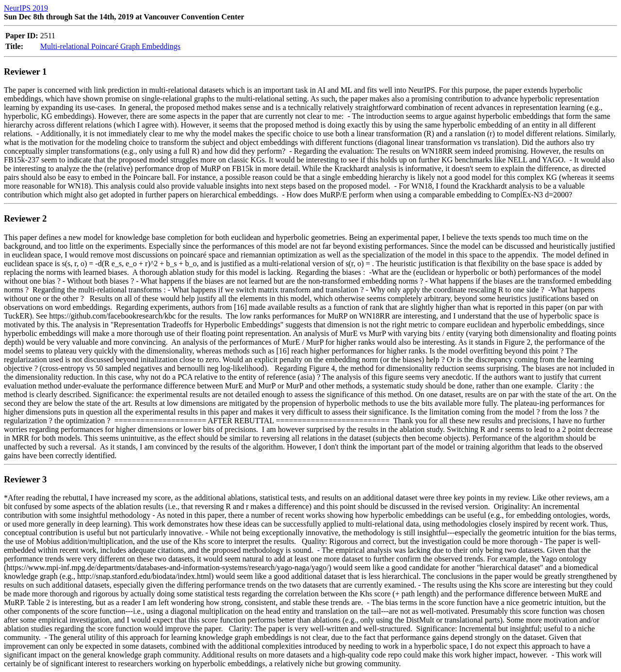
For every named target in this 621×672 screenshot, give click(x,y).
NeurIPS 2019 (26, 8)
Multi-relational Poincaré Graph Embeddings (110, 46)
